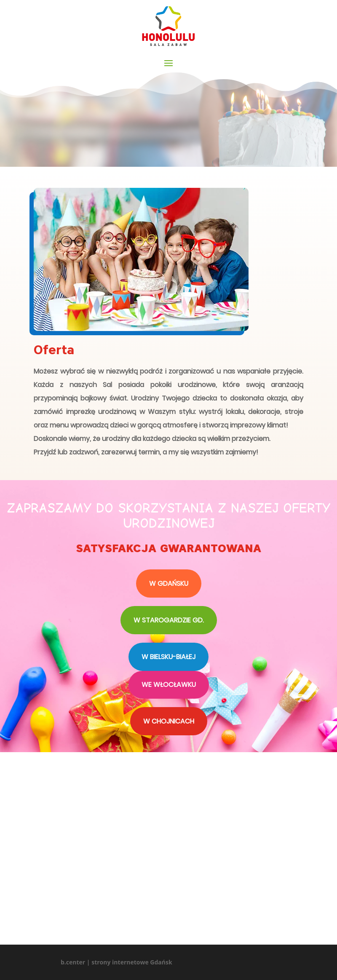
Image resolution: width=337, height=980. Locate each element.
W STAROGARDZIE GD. (169, 620)
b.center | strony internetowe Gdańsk (116, 962)
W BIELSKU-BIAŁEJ (168, 657)
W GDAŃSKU (169, 583)
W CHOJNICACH (169, 721)
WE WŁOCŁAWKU (169, 685)
